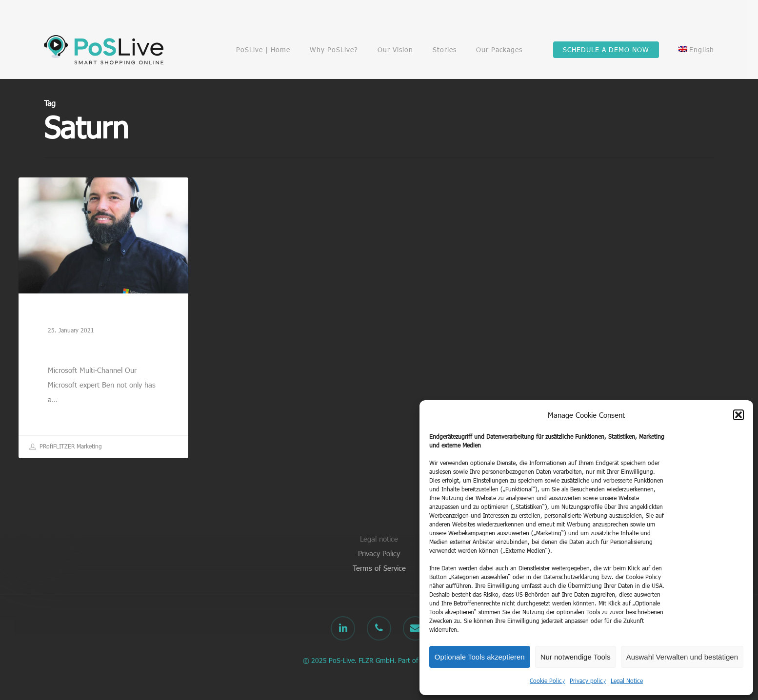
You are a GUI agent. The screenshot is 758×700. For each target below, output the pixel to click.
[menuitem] (696, 50)
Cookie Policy (547, 681)
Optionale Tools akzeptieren (480, 657)
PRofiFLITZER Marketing (65, 447)
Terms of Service (379, 568)
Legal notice (379, 539)
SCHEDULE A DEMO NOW (606, 49)
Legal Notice (627, 681)
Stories (445, 49)
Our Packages (499, 49)
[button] (738, 415)
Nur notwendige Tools (576, 657)
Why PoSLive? (334, 49)
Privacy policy (588, 681)
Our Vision (395, 49)
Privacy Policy (379, 553)
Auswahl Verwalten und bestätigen (682, 657)
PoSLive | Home (263, 49)
